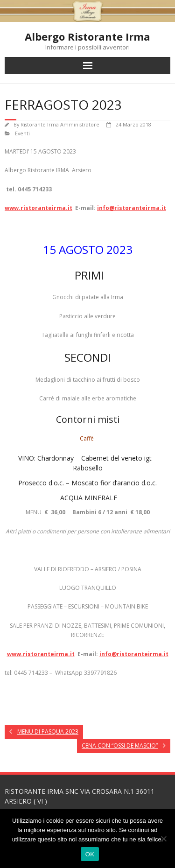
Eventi (22, 133)
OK (90, 854)
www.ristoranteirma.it (38, 208)
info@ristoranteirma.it (132, 208)
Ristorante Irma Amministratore (60, 124)
